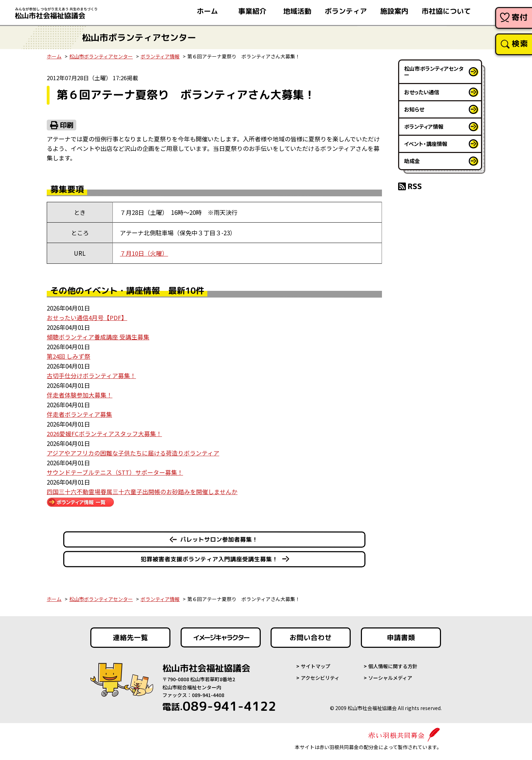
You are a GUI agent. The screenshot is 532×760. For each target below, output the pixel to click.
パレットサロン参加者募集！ (219, 537)
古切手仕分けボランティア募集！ (91, 374)
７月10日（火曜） (144, 253)
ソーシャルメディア (390, 676)
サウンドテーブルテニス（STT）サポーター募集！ (115, 470)
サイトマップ (316, 664)
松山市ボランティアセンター (101, 56)
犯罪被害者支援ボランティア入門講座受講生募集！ (209, 557)
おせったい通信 (422, 92)
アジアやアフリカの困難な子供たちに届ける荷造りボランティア (133, 451)
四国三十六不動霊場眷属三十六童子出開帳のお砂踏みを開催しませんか (142, 489)
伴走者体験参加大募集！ (80, 394)
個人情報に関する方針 (393, 664)
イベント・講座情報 (426, 144)
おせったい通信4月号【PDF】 (87, 317)
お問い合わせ (311, 635)
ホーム (54, 56)
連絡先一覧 (130, 635)
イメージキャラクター (221, 635)
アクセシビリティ (320, 676)
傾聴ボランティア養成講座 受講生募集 (98, 336)
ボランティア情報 (160, 56)
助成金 (412, 161)
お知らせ (414, 109)
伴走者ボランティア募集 (79, 413)
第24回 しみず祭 (69, 355)
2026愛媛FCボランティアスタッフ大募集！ (104, 432)
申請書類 (401, 635)
